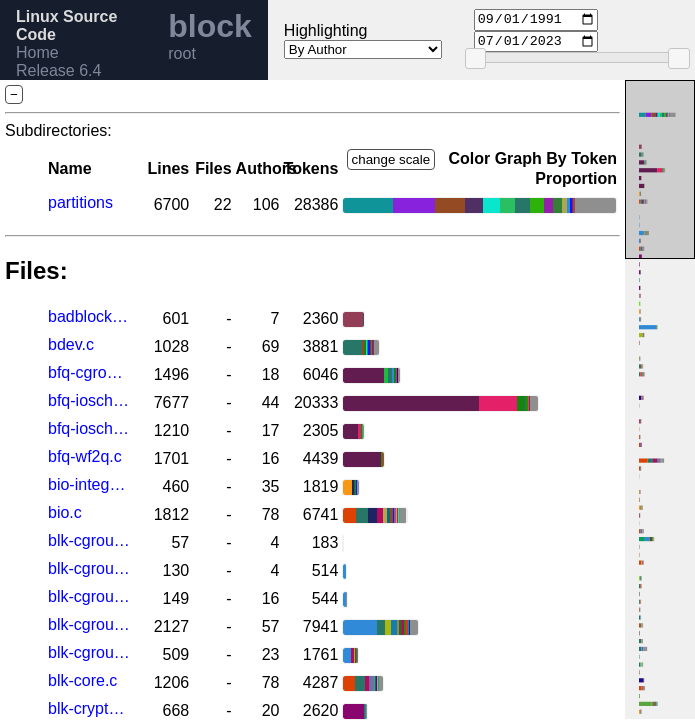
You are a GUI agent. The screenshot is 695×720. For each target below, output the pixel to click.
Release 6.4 (58, 70)
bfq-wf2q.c (85, 456)
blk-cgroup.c (89, 624)
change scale (391, 159)
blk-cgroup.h (89, 652)
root (182, 53)
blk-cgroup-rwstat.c (89, 568)
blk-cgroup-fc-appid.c (89, 540)
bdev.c (71, 344)
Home (37, 52)
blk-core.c (82, 680)
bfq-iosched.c (89, 400)
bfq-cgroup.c (89, 372)
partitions (80, 202)
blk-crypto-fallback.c (89, 708)
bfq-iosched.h (89, 428)
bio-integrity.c (89, 484)
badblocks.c (89, 316)
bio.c (65, 512)
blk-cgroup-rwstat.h (89, 596)
